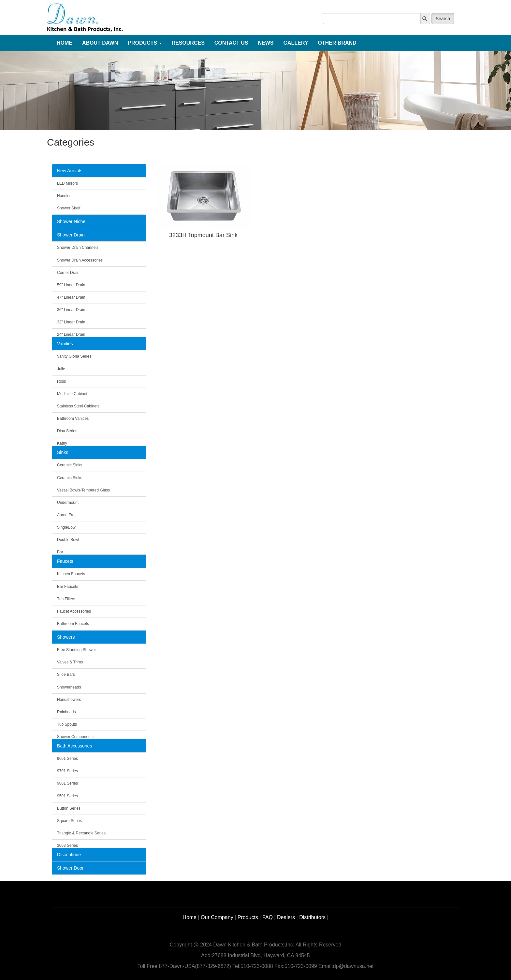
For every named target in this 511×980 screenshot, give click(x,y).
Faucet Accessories (74, 611)
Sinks (63, 452)
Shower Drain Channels (78, 248)
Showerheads (69, 687)
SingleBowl (67, 527)
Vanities (65, 344)
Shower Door (70, 868)
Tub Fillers (66, 599)
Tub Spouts (67, 724)
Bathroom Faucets (73, 624)
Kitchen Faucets (71, 574)
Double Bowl (68, 540)
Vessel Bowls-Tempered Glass (83, 490)
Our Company (217, 917)
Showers (66, 637)
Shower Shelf (69, 208)
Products (248, 917)
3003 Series (67, 845)
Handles (64, 196)
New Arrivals (70, 171)
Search (443, 19)
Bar (60, 552)
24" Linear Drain (71, 334)
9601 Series (67, 759)
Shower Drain (71, 235)
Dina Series (67, 431)
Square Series (69, 821)
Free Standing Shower (76, 650)
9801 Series (67, 783)
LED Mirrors (67, 183)
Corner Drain (68, 273)
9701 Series (67, 771)
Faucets (65, 561)
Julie (61, 369)
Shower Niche (71, 221)
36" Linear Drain (71, 310)
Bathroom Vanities (73, 419)
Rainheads (66, 712)
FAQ (268, 917)
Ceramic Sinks (70, 465)
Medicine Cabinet (72, 394)
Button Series (69, 808)
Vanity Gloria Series (74, 356)
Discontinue (69, 855)
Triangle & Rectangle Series (81, 833)
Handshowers (69, 700)
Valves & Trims (70, 662)
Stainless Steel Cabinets (78, 406)
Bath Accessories (74, 746)
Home (190, 917)
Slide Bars (66, 675)
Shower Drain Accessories (80, 260)
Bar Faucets (68, 587)
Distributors (312, 917)
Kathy (62, 443)
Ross (61, 381)
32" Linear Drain (71, 322)
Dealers (286, 917)
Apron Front (67, 515)
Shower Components (75, 737)
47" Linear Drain (71, 297)
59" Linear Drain (71, 285)
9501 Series (67, 796)
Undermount (68, 503)
